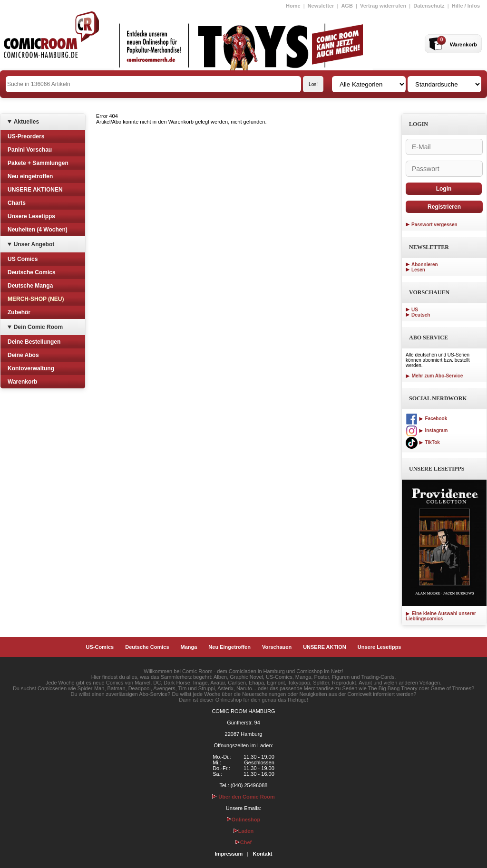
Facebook (426, 419)
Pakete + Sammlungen (38, 163)
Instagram (427, 430)
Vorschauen (277, 647)
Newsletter (321, 6)
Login (444, 189)
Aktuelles (26, 122)
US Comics (23, 259)
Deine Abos (23, 355)
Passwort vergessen (434, 225)
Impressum (229, 854)
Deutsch (421, 315)
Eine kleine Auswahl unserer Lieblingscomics (441, 616)
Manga (189, 647)
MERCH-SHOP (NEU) (36, 299)
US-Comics (100, 647)
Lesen (418, 270)
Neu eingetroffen (30, 176)
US (415, 310)
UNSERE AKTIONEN (35, 190)
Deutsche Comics (32, 272)
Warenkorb (22, 382)
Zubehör (19, 312)
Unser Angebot (34, 244)
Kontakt (262, 854)
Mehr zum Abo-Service (434, 376)
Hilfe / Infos (466, 6)
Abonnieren (425, 265)
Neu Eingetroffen (229, 647)
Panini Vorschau (30, 150)
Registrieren (444, 207)
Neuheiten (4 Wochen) (38, 230)
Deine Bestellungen (34, 342)
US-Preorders (26, 136)
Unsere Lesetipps (31, 216)
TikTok (423, 442)
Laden (243, 831)
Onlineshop (244, 820)
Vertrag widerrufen (383, 6)
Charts (17, 203)
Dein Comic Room (38, 327)
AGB (347, 6)
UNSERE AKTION (325, 647)
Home (293, 6)
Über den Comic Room (243, 797)
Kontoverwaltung (31, 368)
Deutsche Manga (30, 286)
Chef (243, 842)
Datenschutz (429, 6)
